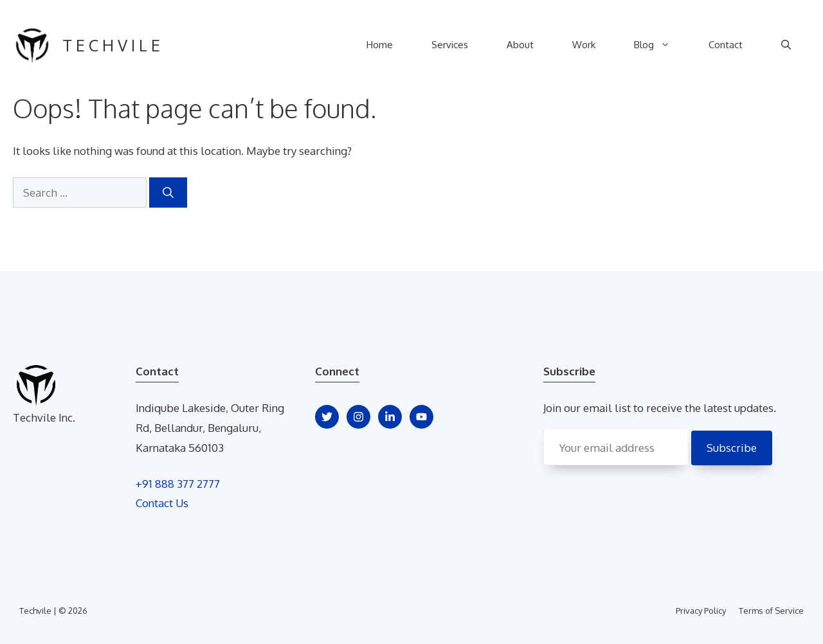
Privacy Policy (701, 611)
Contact (726, 45)
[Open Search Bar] (786, 45)
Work (584, 45)
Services (450, 45)
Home (380, 45)
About (520, 45)
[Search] (168, 193)
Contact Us (162, 503)
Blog (662, 45)
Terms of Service (771, 611)
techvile (113, 45)
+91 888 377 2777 (178, 484)
